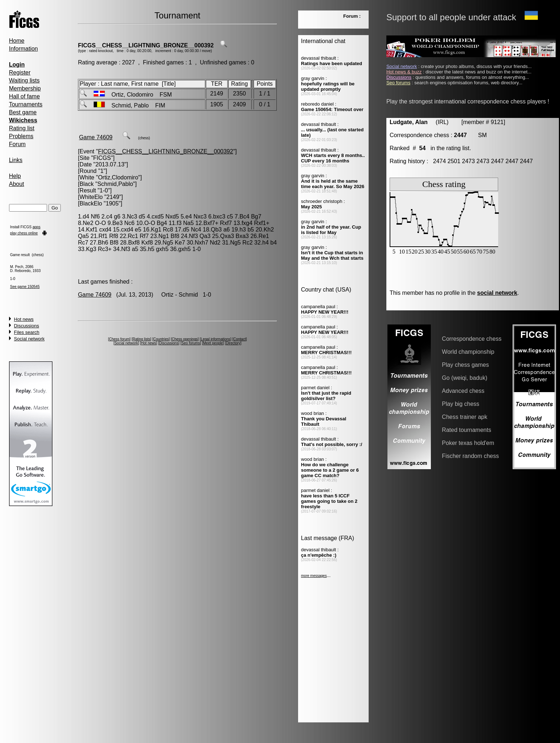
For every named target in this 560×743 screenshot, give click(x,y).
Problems (21, 136)
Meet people (213, 343)
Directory (233, 343)
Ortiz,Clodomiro (118, 177)
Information (24, 49)
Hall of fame (24, 96)
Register (20, 73)
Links (16, 160)
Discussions (27, 326)
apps (37, 227)
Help (15, 176)
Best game (23, 112)
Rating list (22, 128)
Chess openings (185, 339)
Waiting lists (24, 80)
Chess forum (119, 339)
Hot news (24, 319)
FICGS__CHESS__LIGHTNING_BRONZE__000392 (146, 45)
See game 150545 (25, 287)
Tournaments (26, 104)
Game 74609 (96, 137)
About (17, 184)
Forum (17, 144)
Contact (239, 339)
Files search (27, 332)
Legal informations (216, 339)
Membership (25, 88)
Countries (161, 339)
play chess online (24, 233)
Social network (29, 339)
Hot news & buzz (404, 72)
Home (17, 41)
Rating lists (141, 339)
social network (497, 293)
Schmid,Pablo (115, 184)
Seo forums (191, 343)
